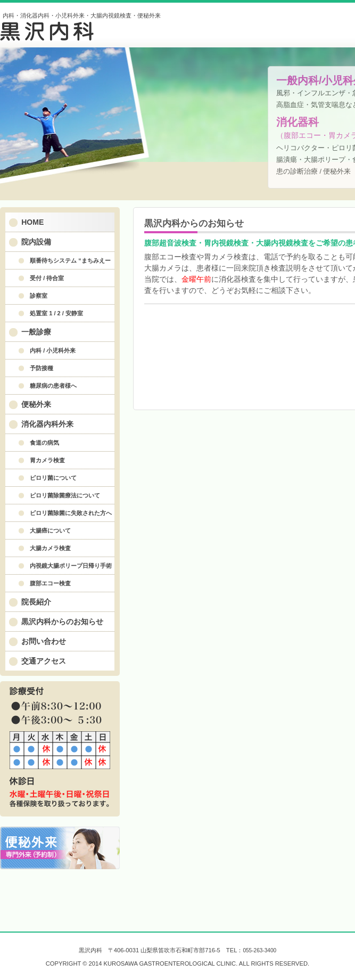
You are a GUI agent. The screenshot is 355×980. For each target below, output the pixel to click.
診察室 (39, 296)
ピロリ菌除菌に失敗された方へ (71, 513)
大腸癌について (50, 530)
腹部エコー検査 (50, 583)
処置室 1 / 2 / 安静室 (56, 313)
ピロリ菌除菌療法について (65, 495)
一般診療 (36, 332)
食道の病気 (44, 443)
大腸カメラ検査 (50, 548)
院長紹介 (36, 602)
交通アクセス (44, 661)
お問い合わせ (44, 641)
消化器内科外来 (47, 424)
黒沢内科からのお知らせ (62, 622)
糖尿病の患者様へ (53, 386)
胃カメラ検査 (47, 460)
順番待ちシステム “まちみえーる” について (61, 263)
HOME (32, 222)
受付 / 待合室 (47, 278)
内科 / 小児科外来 (53, 350)
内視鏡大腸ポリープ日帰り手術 (71, 566)
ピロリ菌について (53, 478)
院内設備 (36, 242)
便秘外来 (36, 404)
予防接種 (42, 368)
